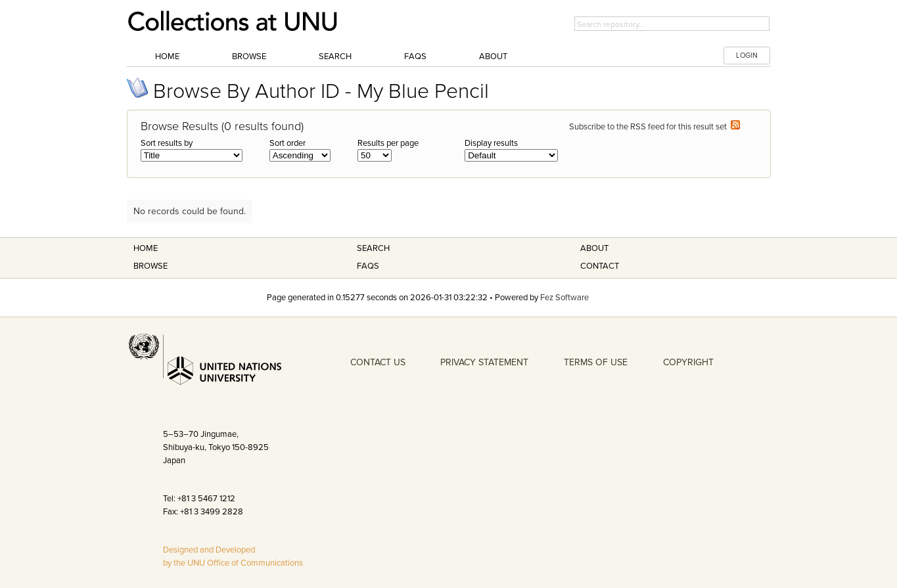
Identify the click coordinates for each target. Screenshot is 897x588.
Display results (491, 143)
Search (335, 57)
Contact (600, 266)
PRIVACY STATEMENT (484, 362)
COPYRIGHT (688, 362)
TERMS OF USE (596, 362)
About (493, 57)
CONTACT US (378, 362)
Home (167, 57)
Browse (249, 57)
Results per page (388, 143)
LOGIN (747, 56)
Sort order (287, 143)
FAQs (415, 57)
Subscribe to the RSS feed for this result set (655, 127)
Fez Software (564, 298)
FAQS (368, 266)
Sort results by (167, 143)
